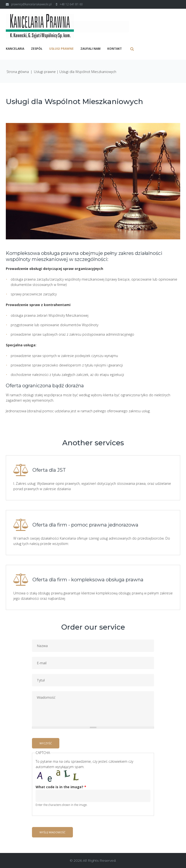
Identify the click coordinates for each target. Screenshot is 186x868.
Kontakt (115, 49)
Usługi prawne (61, 49)
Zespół (37, 49)
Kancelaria (15, 49)
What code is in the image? (61, 787)
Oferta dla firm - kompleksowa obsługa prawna (88, 580)
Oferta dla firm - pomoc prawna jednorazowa (85, 525)
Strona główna (18, 72)
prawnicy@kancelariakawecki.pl (31, 4)
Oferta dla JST (49, 470)
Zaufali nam (90, 49)
